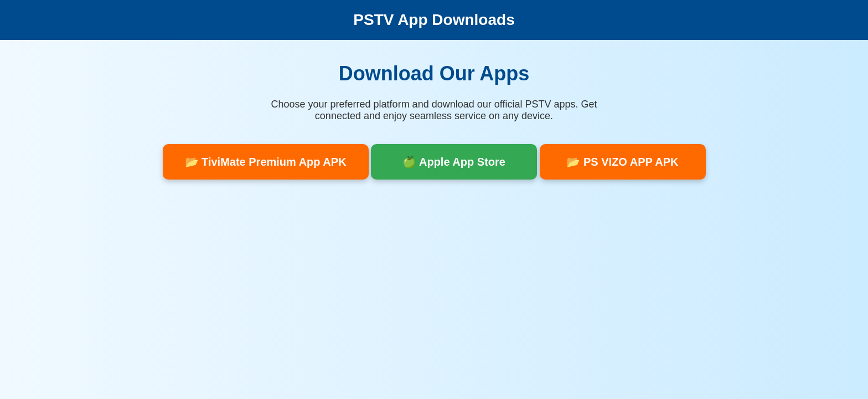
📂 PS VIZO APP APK (622, 162)
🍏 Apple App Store (454, 162)
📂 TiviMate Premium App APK (266, 162)
